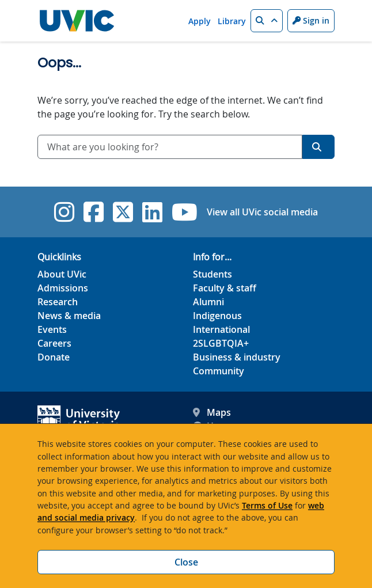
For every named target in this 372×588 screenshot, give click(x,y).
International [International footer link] (221, 329)
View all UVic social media (262, 212)
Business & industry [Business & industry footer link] (237, 357)
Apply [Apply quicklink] (200, 21)
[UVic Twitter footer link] (123, 212)
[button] (267, 21)
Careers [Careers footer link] (54, 343)
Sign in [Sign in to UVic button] (311, 20)
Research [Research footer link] (58, 302)
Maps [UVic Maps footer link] (212, 412)
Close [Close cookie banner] (186, 562)
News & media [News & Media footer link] (69, 316)
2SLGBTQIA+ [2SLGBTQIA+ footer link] (221, 343)
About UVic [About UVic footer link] (62, 274)
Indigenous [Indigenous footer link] (217, 316)
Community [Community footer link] (219, 371)
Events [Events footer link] (52, 329)
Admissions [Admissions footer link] (63, 288)
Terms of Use (267, 505)
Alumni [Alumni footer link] (208, 302)
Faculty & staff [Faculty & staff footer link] (225, 288)
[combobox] (170, 147)
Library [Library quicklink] (232, 21)
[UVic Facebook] (94, 212)
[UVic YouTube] (185, 212)
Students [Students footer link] (212, 274)
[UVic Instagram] (64, 212)
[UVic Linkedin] (152, 212)
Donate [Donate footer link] (54, 357)
